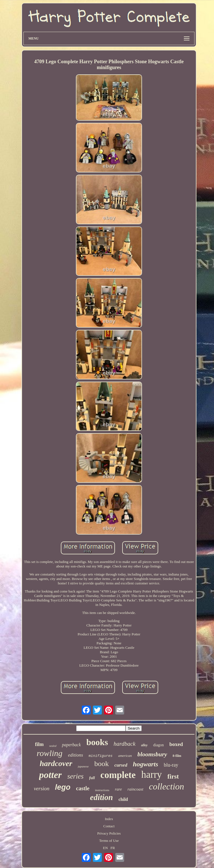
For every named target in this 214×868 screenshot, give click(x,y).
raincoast (135, 789)
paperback (71, 745)
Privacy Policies (109, 833)
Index (109, 819)
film (39, 744)
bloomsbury (152, 754)
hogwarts (146, 764)
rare (118, 789)
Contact (109, 826)
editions (76, 755)
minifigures (101, 756)
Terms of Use (109, 841)
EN (105, 848)
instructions (102, 790)
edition (102, 797)
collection (167, 786)
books (97, 742)
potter (50, 775)
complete (118, 775)
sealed (53, 746)
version (42, 788)
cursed (121, 765)
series (75, 776)
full (92, 778)
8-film (177, 756)
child (123, 799)
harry (152, 775)
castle (83, 788)
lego (63, 787)
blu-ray (171, 765)
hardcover (56, 763)
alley (144, 745)
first (173, 776)
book (102, 764)
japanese (83, 766)
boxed (176, 744)
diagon (158, 745)
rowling (49, 753)
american (125, 756)
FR (113, 848)
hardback (125, 744)
